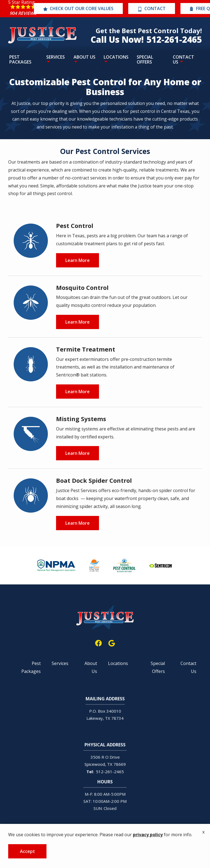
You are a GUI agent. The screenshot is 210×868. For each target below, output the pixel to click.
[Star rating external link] (23, 9)
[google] (112, 642)
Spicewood (95, 764)
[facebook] (98, 642)
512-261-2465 (110, 772)
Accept (27, 851)
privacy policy (148, 835)
